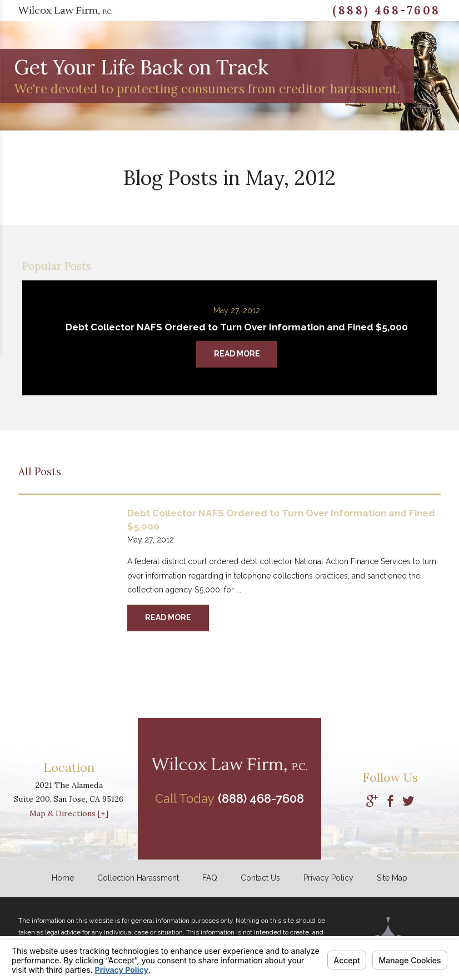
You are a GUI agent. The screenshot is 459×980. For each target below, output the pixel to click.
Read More (168, 617)
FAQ (210, 878)
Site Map (392, 878)
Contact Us (260, 878)
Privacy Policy (328, 878)
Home (63, 878)
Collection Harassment (138, 878)
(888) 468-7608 (386, 11)
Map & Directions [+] (69, 813)
